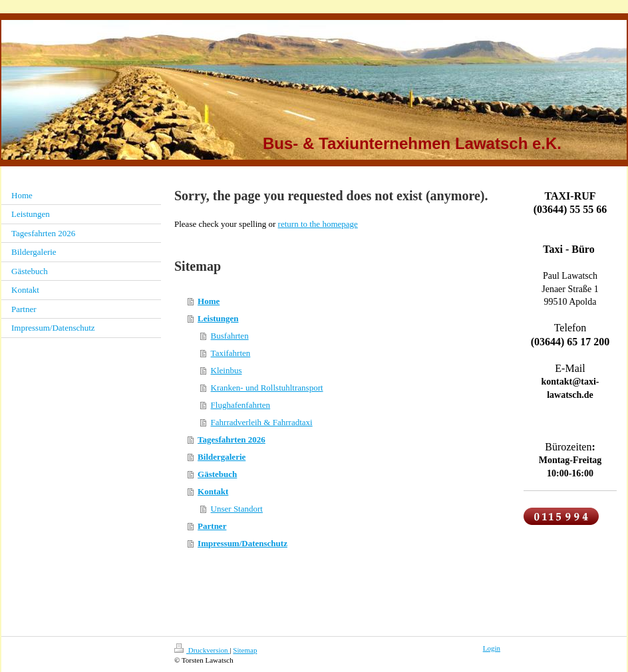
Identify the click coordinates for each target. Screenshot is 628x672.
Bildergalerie (222, 457)
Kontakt (213, 491)
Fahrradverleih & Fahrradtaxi (262, 422)
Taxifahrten (231, 353)
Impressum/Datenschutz (242, 543)
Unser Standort (237, 509)
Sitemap (245, 650)
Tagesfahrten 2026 (232, 439)
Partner (212, 526)
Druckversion (202, 650)
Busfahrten (230, 336)
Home (209, 301)
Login (492, 648)
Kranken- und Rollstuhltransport (267, 388)
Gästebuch (217, 474)
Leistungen (218, 318)
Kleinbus (227, 370)
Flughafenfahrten (241, 405)
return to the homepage (318, 224)
